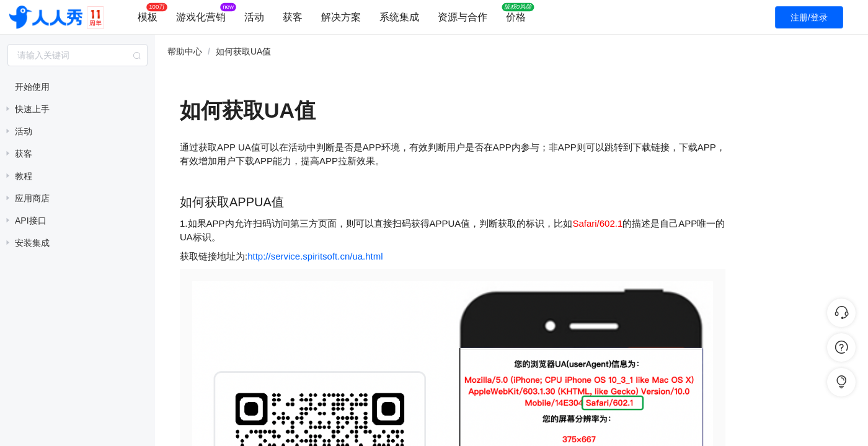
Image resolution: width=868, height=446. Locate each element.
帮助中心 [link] (185, 51)
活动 (254, 17)
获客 (293, 17)
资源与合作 (463, 17)
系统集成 (399, 17)
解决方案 (341, 17)
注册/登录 (809, 17)
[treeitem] (77, 87)
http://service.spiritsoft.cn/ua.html (315, 256)
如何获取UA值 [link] (243, 51)
